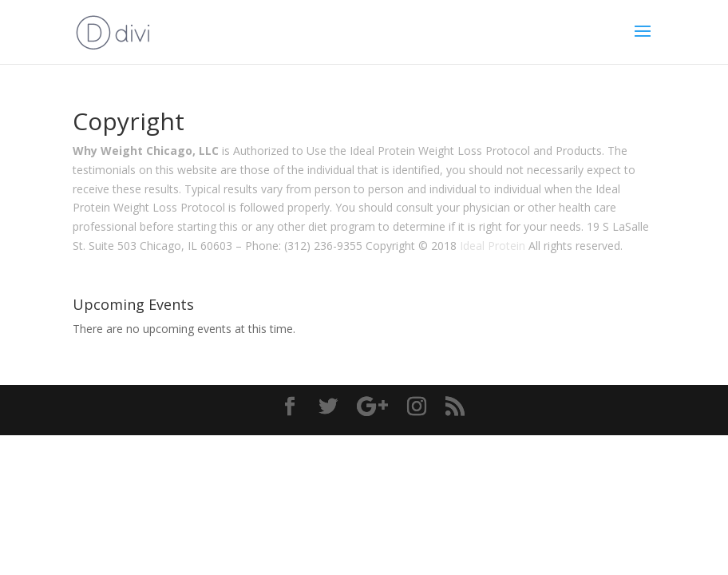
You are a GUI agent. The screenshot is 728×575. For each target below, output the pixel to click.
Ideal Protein (493, 246)
